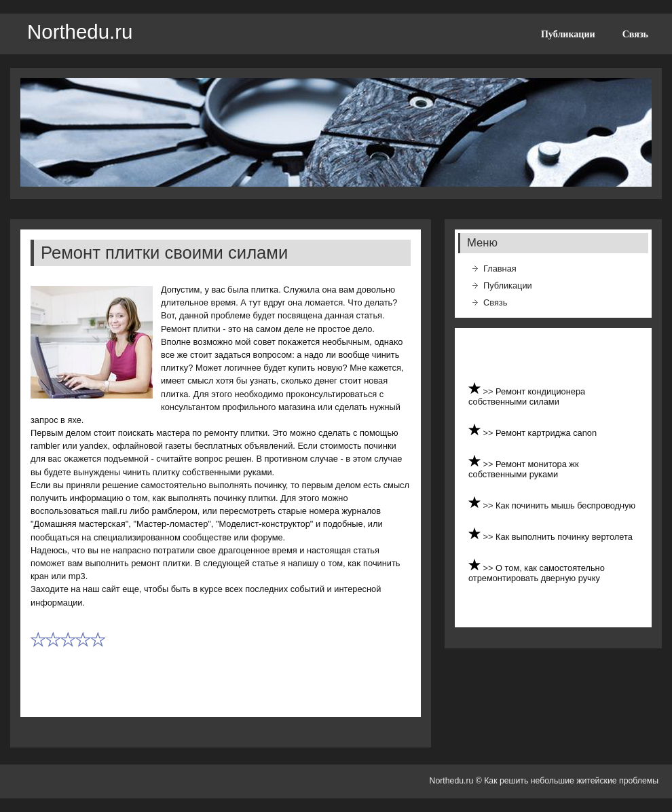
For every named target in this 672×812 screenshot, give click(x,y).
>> (490, 391)
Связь (635, 34)
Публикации (568, 34)
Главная (500, 269)
